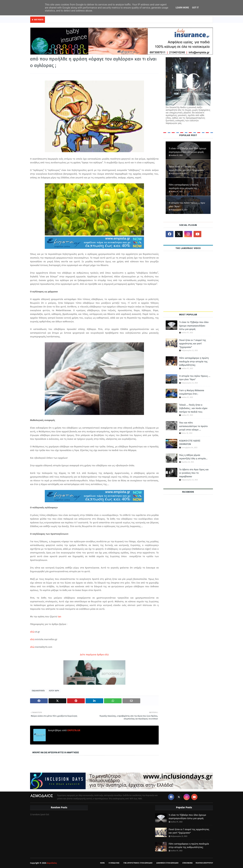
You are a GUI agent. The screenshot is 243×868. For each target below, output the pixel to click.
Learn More (182, 8)
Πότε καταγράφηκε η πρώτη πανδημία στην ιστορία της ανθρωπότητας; (184, 187)
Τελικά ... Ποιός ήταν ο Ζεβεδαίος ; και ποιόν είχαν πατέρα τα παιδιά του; (193, 408)
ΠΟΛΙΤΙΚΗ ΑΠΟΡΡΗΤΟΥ (204, 863)
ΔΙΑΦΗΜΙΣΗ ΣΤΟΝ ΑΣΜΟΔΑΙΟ (167, 863)
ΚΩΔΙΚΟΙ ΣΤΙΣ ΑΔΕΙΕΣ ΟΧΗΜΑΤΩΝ (190, 442)
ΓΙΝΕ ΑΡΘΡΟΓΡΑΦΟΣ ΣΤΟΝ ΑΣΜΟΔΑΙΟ (138, 863)
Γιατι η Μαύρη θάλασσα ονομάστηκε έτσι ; (192, 392)
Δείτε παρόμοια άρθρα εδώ (94, 655)
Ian (60, 617)
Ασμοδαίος (52, 863)
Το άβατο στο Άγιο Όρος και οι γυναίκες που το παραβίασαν (194, 473)
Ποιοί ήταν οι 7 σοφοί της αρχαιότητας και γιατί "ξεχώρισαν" (187, 168)
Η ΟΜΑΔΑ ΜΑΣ (114, 863)
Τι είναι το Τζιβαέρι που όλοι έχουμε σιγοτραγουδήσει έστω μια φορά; (188, 150)
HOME (102, 863)
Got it (195, 8)
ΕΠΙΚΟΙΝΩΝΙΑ (187, 863)
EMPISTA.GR (73, 730)
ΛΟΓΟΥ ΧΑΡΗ (54, 691)
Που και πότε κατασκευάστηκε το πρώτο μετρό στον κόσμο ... (193, 426)
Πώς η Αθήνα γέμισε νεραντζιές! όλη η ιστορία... (193, 457)
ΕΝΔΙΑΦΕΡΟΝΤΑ (38, 691)
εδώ (32, 632)
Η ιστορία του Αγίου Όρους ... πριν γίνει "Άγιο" (187, 205)
